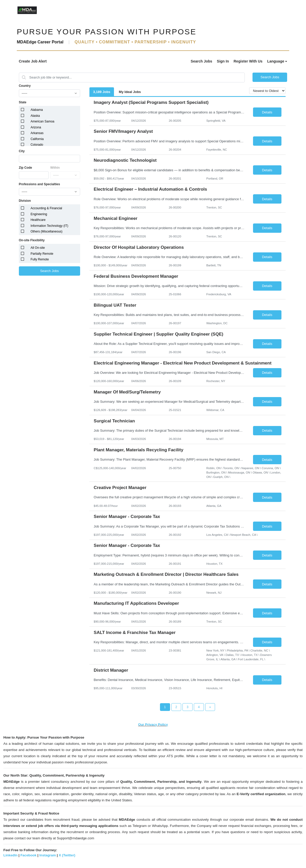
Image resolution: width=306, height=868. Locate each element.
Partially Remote (42, 254)
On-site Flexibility (32, 240)
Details (267, 112)
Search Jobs (201, 61)
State (23, 102)
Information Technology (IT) (49, 226)
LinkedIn (10, 855)
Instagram (48, 855)
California (37, 139)
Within (55, 168)
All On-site (38, 248)
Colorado (37, 145)
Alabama (37, 110)
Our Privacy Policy (153, 724)
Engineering (39, 214)
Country (25, 86)
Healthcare (38, 220)
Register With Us (248, 61)
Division (25, 201)
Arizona (36, 127)
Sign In (223, 61)
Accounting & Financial (46, 208)
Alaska (35, 116)
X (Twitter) (67, 855)
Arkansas (37, 133)
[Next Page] (210, 707)
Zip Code (25, 168)
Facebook (28, 855)
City (22, 151)
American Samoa (42, 121)
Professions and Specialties (39, 184)
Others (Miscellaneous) (46, 231)
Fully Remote (40, 259)
